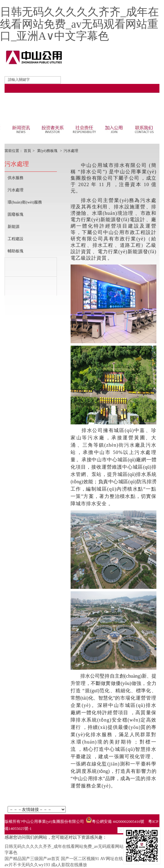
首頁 (27, 151)
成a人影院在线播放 (69, 865)
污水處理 (71, 151)
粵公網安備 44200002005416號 (118, 821)
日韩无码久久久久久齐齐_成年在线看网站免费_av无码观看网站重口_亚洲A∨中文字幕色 (79, 24)
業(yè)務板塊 (47, 151)
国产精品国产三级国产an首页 (32, 859)
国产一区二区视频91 (80, 859)
